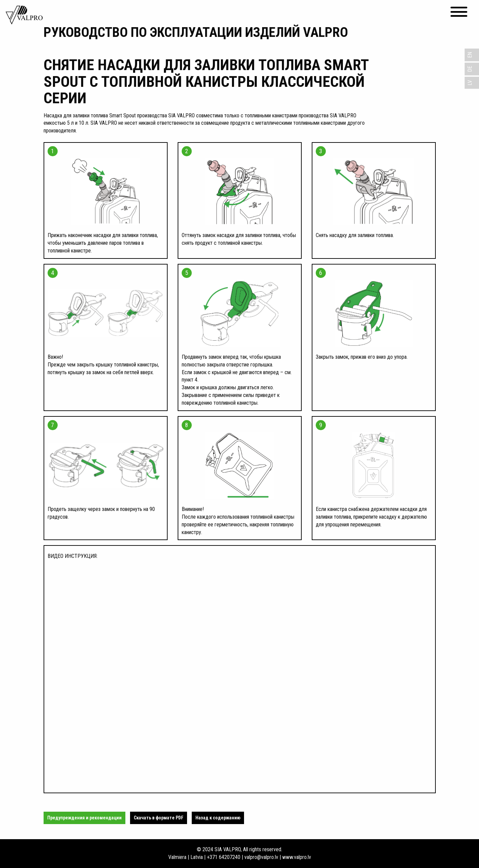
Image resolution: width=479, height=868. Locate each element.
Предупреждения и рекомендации (84, 818)
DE (470, 69)
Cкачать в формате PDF (159, 818)
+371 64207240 (224, 857)
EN (470, 55)
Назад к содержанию (218, 818)
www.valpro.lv (297, 857)
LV (470, 83)
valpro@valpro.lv (261, 857)
